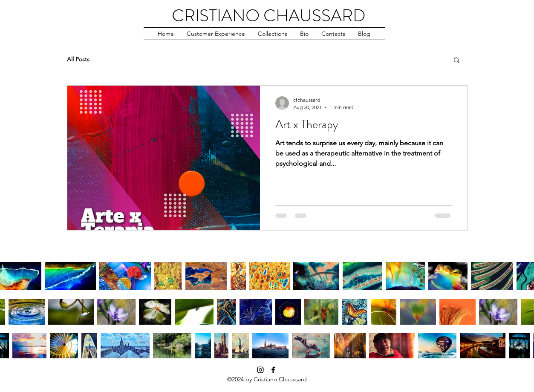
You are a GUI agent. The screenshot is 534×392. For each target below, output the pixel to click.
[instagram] (260, 370)
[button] (216, 34)
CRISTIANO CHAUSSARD (269, 16)
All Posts (78, 59)
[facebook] (273, 370)
